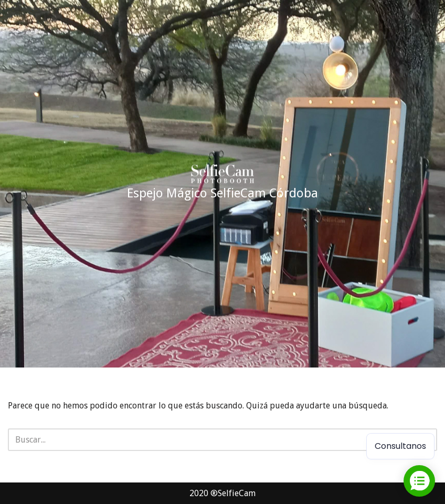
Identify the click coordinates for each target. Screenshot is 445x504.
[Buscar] (211, 440)
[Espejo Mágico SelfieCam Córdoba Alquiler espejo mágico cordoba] (222, 184)
